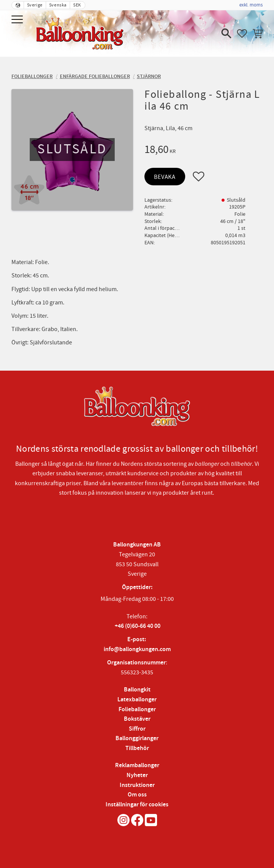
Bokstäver (137, 719)
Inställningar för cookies (137, 805)
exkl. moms (251, 5)
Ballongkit (137, 690)
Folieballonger (137, 710)
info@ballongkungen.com (137, 649)
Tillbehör (137, 748)
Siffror (137, 729)
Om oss (137, 795)
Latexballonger (137, 700)
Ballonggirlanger (137, 738)
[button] (18, 20)
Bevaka (165, 177)
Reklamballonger (137, 765)
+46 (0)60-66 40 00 (138, 626)
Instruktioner (137, 785)
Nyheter (137, 775)
